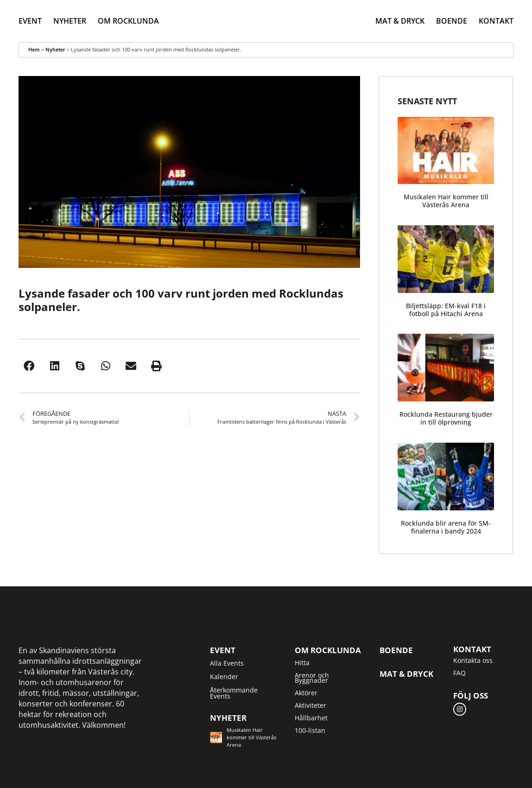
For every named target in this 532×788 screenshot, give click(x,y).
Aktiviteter (310, 705)
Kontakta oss (473, 660)
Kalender (224, 677)
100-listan (310, 730)
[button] (29, 366)
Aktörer (306, 693)
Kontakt (496, 21)
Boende (452, 21)
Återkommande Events (234, 693)
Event (30, 21)
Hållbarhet (311, 718)
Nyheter (70, 21)
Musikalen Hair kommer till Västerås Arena (446, 201)
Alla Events (227, 663)
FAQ (459, 673)
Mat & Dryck (400, 21)
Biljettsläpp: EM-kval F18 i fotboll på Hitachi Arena (446, 310)
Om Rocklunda (128, 21)
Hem (34, 49)
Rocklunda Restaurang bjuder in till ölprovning (446, 418)
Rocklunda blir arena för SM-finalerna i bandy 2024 (446, 527)
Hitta (302, 663)
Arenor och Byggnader (312, 678)
